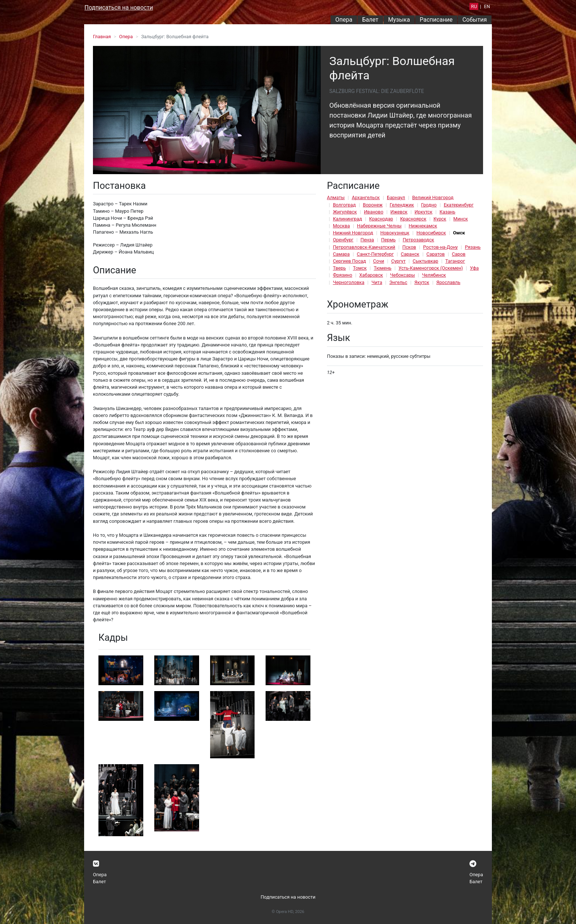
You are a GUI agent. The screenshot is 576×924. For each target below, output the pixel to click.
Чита (377, 282)
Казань (447, 212)
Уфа (474, 268)
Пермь (388, 240)
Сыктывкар (425, 261)
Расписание (436, 20)
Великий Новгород (433, 197)
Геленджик (402, 205)
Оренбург (343, 240)
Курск (440, 219)
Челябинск (434, 275)
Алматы (336, 197)
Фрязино (343, 275)
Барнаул (396, 197)
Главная (102, 37)
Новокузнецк (395, 233)
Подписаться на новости (119, 8)
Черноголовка (349, 282)
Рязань (473, 247)
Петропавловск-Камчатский (364, 247)
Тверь (339, 268)
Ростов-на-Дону (440, 247)
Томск (360, 268)
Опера (344, 20)
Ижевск (399, 212)
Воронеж (373, 205)
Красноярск (413, 219)
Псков (409, 247)
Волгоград (344, 205)
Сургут (398, 261)
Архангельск (366, 197)
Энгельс (398, 282)
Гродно (429, 205)
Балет (370, 20)
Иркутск (424, 212)
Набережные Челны (379, 226)
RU (474, 6)
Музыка (399, 20)
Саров (459, 254)
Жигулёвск (345, 212)
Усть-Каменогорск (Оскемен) (431, 268)
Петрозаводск (418, 240)
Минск (461, 219)
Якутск (422, 282)
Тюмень (382, 268)
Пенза (367, 240)
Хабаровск (371, 275)
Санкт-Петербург (375, 254)
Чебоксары (403, 275)
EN (487, 6)
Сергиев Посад (349, 261)
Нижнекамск (423, 226)
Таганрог (455, 261)
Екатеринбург (459, 205)
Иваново (374, 212)
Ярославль (448, 282)
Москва (341, 226)
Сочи (379, 261)
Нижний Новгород (353, 233)
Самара (341, 254)
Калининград (347, 219)
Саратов (436, 254)
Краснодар (381, 219)
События (475, 20)
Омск (459, 233)
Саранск (410, 254)
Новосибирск (431, 233)
